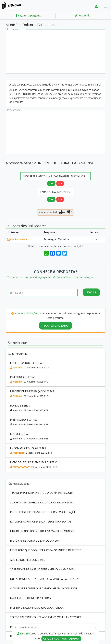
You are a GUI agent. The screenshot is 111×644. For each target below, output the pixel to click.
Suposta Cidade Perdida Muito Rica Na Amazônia (42, 502)
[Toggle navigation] (105, 6)
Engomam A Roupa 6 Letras (28, 448)
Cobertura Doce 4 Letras (27, 363)
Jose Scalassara (17, 239)
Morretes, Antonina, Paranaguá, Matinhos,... (56, 176)
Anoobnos (17, 453)
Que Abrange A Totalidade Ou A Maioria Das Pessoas (45, 579)
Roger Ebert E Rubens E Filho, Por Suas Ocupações (44, 512)
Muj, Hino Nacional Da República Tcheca (37, 608)
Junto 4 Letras (20, 434)
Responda (82, 15)
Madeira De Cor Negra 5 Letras (30, 598)
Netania (16, 368)
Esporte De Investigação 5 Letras (32, 391)
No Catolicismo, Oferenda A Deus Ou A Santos (41, 521)
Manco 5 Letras (20, 405)
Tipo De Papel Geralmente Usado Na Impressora (42, 493)
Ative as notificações (26, 313)
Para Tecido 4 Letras (24, 420)
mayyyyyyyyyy (20, 467)
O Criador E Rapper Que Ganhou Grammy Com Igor (44, 588)
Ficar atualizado (56, 326)
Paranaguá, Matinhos (55, 192)
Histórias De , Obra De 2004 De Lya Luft (35, 541)
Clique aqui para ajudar (61, 639)
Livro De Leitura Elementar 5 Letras (34, 462)
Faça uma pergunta (28, 15)
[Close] (95, 627)
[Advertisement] (56, 52)
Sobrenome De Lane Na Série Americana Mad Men (42, 569)
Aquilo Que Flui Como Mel (28, 560)
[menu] (97, 6)
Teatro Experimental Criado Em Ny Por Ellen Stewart (46, 617)
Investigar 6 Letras (23, 377)
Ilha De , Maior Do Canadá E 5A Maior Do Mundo (42, 531)
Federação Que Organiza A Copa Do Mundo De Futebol (46, 550)
